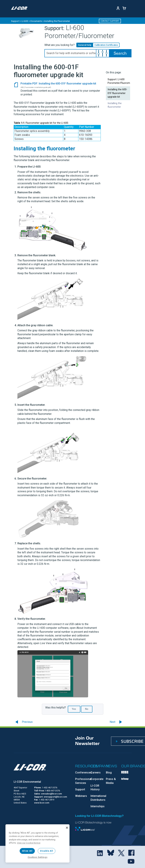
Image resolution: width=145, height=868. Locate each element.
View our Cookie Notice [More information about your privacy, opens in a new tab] (29, 843)
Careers (96, 773)
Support (15, 21)
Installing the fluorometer (115, 105)
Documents (36, 21)
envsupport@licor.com (55, 797)
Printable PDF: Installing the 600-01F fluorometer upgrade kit (58, 84)
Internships (98, 806)
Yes (74, 709)
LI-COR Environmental (27, 782)
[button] (103, 53)
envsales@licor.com (51, 794)
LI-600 (25, 21)
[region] (37, 843)
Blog (109, 773)
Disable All (47, 851)
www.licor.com (42, 803)
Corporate (97, 779)
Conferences (83, 773)
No (87, 709)
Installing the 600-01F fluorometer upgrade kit (117, 93)
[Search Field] (88, 53)
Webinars (81, 796)
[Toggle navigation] (37, 8)
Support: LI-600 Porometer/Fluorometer (119, 81)
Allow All (27, 851)
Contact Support (110, 21)
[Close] (67, 828)
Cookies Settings (38, 857)
